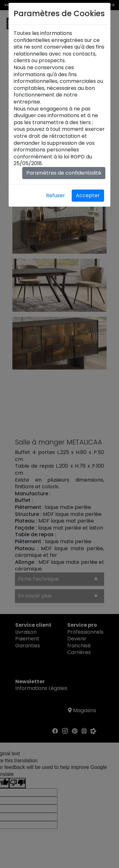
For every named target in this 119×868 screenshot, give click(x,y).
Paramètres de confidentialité (64, 173)
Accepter (88, 195)
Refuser (56, 195)
